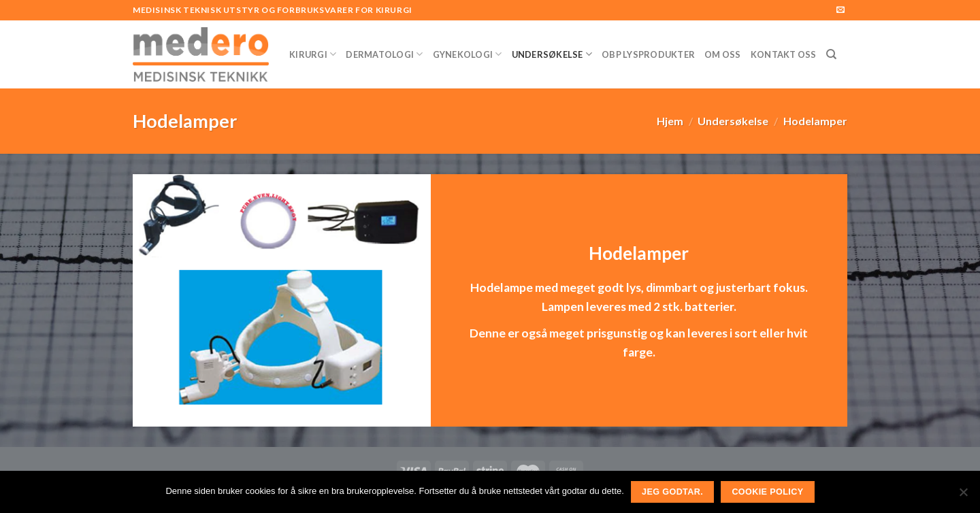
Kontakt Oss (784, 54)
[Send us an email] (840, 10)
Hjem (670, 121)
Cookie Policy (767, 492)
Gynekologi (468, 54)
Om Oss (723, 54)
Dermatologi (384, 54)
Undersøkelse (552, 54)
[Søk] (831, 54)
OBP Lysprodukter (648, 54)
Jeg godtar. (672, 492)
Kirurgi (313, 54)
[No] (963, 496)
